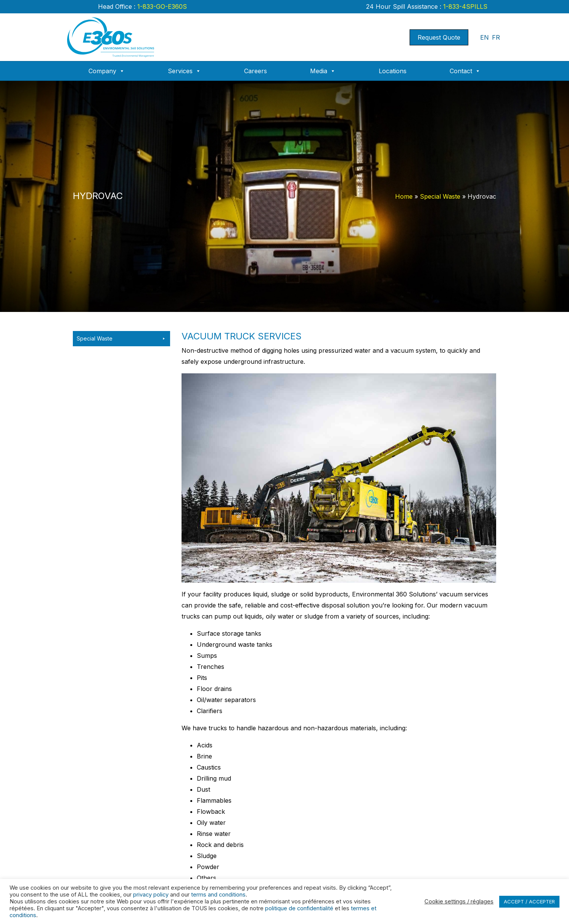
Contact (465, 71)
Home (404, 196)
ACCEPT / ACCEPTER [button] (529, 902)
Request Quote (439, 37)
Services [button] (184, 71)
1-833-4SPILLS (464, 6)
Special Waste (440, 196)
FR (496, 37)
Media (323, 71)
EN (485, 37)
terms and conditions (218, 895)
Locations (393, 71)
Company (107, 71)
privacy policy (151, 895)
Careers (256, 71)
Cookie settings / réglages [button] (459, 902)
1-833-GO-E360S (161, 6)
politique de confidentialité (299, 908)
